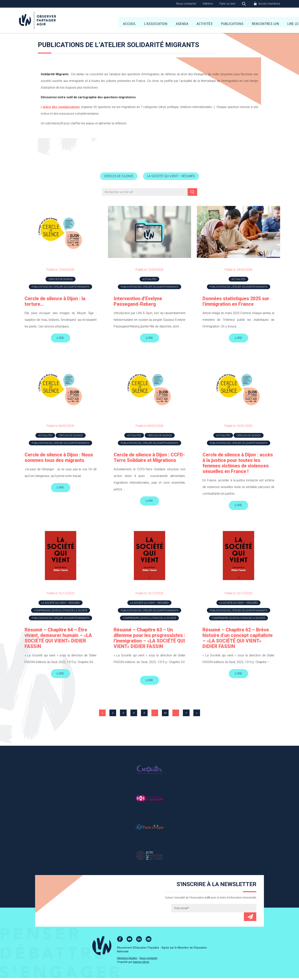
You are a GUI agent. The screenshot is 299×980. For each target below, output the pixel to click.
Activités (163, 21)
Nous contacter (186, 4)
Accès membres (269, 4)
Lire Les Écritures (261, 21)
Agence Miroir (141, 964)
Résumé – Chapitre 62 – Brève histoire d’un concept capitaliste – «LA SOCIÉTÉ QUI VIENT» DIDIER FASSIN (238, 639)
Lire (61, 339)
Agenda (140, 21)
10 (165, 715)
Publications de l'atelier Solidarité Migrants (60, 287)
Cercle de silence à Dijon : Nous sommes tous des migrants (59, 458)
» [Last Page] (197, 715)
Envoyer (250, 919)
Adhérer (208, 4)
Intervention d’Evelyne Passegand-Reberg (138, 302)
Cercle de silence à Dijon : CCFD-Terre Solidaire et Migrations (149, 458)
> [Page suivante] (186, 715)
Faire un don (227, 4)
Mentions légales (127, 960)
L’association (114, 21)
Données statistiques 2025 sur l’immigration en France (236, 302)
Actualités (149, 280)
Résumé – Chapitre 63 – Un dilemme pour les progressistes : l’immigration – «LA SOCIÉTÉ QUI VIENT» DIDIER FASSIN (149, 639)
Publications (190, 21)
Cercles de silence (117, 176)
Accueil (87, 21)
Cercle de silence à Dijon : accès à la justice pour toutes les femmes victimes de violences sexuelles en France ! (238, 464)
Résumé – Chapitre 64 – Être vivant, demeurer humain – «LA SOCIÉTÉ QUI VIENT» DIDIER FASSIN (58, 639)
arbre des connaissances (61, 107)
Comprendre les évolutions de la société (61, 612)
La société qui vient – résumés (173, 176)
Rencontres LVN (223, 21)
